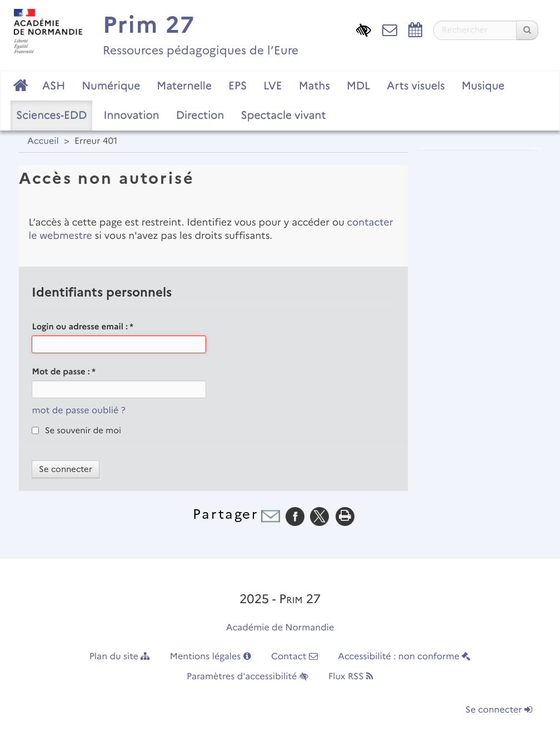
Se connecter (499, 710)
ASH (54, 86)
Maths (314, 86)
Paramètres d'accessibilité (247, 677)
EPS (237, 86)
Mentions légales (211, 657)
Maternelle (184, 86)
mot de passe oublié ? (78, 411)
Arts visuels (416, 86)
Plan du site (120, 657)
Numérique (111, 86)
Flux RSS (351, 677)
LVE (272, 86)
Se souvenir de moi (83, 430)
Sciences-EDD (51, 115)
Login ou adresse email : (82, 327)
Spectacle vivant (283, 115)
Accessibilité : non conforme (404, 657)
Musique (483, 86)
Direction (200, 115)
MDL (358, 86)
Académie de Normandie (280, 628)
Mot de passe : (64, 372)
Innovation (131, 115)
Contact (294, 657)
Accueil (43, 141)
